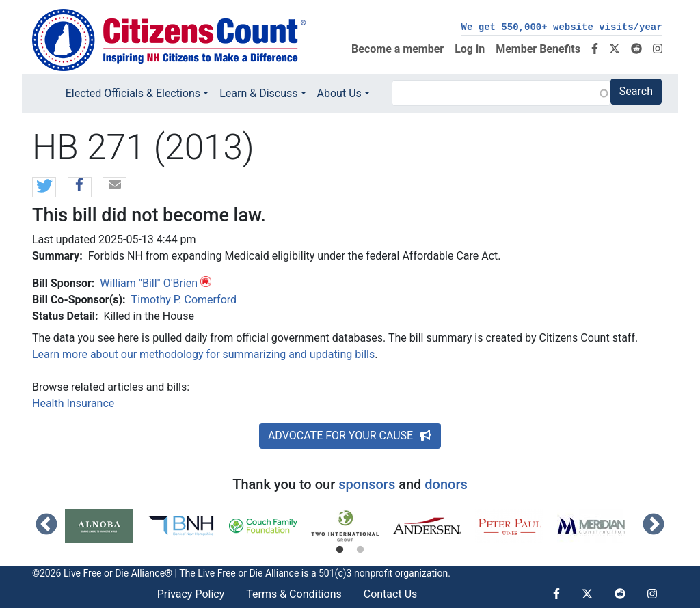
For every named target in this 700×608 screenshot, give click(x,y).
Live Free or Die (230, 573)
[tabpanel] (106, 526)
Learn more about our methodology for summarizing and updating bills (203, 354)
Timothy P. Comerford (184, 300)
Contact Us (391, 594)
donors (446, 484)
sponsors (367, 484)
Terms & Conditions (294, 594)
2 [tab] (360, 550)
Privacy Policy (191, 594)
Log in (470, 49)
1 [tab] (340, 550)
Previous (46, 525)
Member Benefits (538, 49)
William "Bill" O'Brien (149, 283)
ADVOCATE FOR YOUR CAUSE (350, 436)
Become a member (398, 49)
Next (654, 525)
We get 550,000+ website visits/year (562, 27)
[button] (44, 188)
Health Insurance (73, 403)
